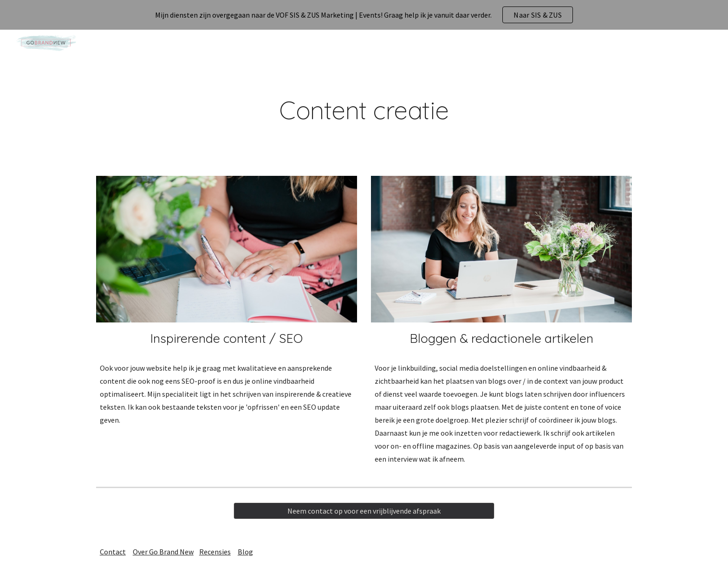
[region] (364, 15)
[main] (364, 110)
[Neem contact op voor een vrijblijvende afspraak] (364, 511)
